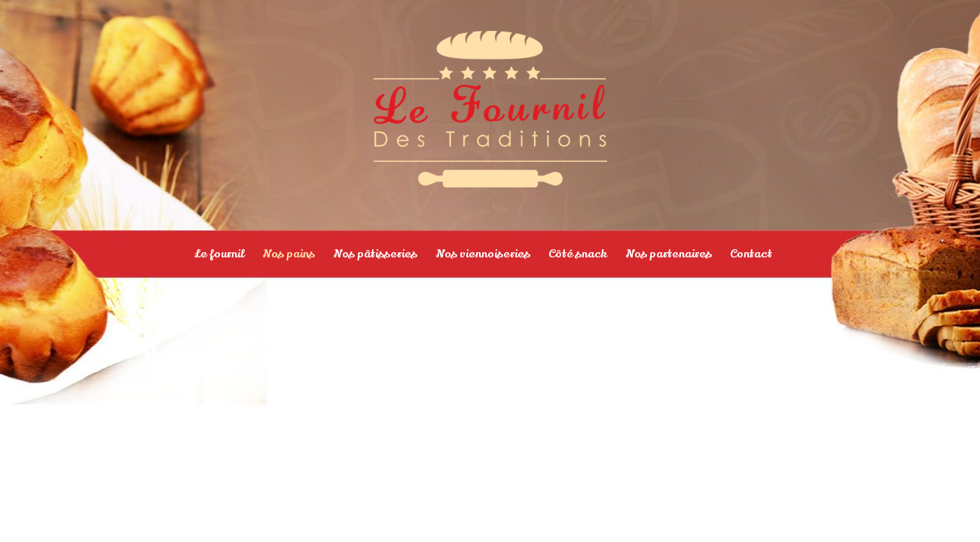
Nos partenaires (669, 254)
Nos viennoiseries (483, 254)
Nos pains (289, 254)
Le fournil (219, 254)
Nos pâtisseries (375, 254)
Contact (751, 254)
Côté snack (578, 254)
